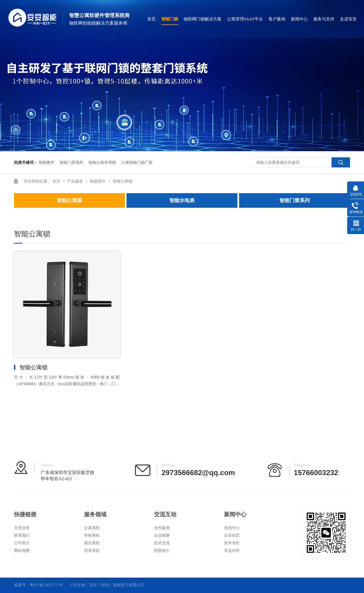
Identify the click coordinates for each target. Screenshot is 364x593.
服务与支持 (324, 19)
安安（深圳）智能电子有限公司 (117, 585)
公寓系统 (92, 528)
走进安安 (348, 19)
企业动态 (232, 535)
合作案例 (162, 528)
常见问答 (232, 551)
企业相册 (162, 535)
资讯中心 (232, 528)
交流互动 (165, 514)
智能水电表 (182, 200)
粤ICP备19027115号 (46, 585)
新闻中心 (299, 19)
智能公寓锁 (123, 181)
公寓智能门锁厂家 (137, 162)
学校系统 (92, 535)
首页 (151, 19)
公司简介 (22, 543)
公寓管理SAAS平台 (245, 19)
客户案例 (277, 19)
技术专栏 (232, 543)
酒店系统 (92, 543)
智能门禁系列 (71, 162)
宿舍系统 (92, 551)
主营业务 (22, 528)
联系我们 (22, 535)
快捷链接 (25, 514)
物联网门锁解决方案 (203, 19)
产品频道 (76, 181)
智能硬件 (46, 162)
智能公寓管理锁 (102, 162)
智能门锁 (170, 19)
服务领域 (95, 514)
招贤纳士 (162, 551)
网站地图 (22, 551)
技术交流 (162, 543)
